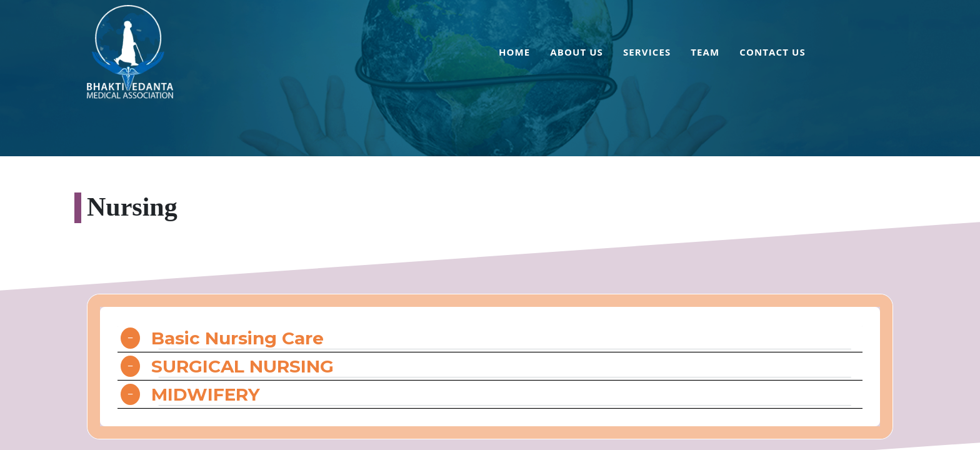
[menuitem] (514, 54)
